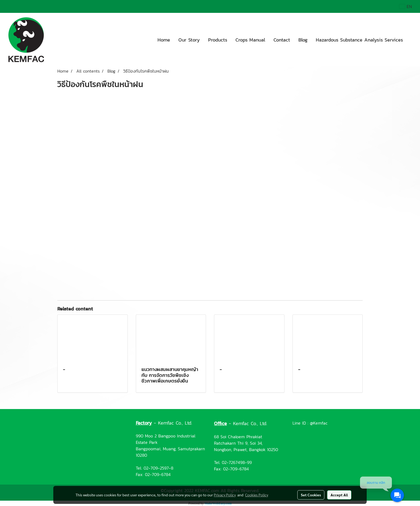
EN (406, 6)
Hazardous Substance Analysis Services (359, 40)
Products (218, 40)
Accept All (339, 495)
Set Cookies (311, 495)
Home (164, 40)
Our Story (189, 40)
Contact (282, 40)
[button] (412, 40)
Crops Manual (250, 40)
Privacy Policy (225, 495)
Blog (303, 40)
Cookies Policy (257, 495)
